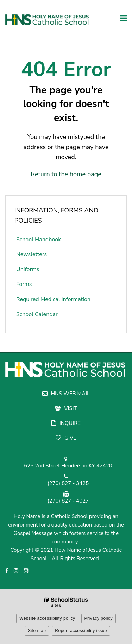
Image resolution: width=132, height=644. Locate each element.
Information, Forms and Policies (56, 215)
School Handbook (49, 241)
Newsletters (32, 254)
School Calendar (37, 314)
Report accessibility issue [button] (81, 631)
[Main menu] (123, 18)
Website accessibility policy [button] (47, 618)
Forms (24, 284)
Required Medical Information (53, 299)
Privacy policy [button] (99, 618)
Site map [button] (37, 631)
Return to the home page (66, 174)
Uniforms (39, 271)
